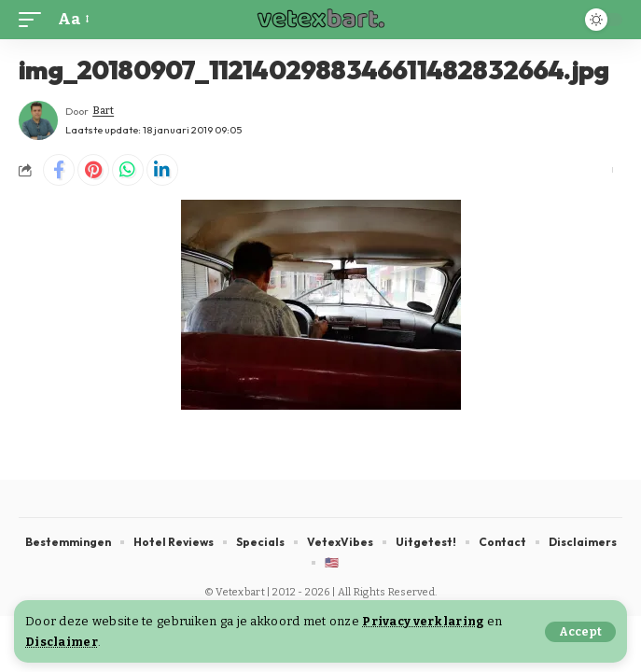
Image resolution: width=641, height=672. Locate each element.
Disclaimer (62, 642)
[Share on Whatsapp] (128, 170)
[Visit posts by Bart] (38, 120)
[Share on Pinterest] (93, 170)
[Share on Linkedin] (162, 170)
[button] (580, 632)
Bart (103, 111)
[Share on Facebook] (59, 170)
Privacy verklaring (423, 621)
